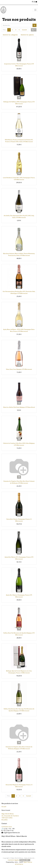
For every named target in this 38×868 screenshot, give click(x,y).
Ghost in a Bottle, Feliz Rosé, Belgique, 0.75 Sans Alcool (19, 407)
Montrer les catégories (10, 35)
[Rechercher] (35, 25)
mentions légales (13, 860)
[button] (34, 30)
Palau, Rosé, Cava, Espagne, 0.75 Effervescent (19, 369)
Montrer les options (27, 35)
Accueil (4, 807)
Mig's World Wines (8, 814)
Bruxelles (5, 820)
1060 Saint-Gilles (7, 818)
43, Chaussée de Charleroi (10, 816)
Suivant (24, 30)
